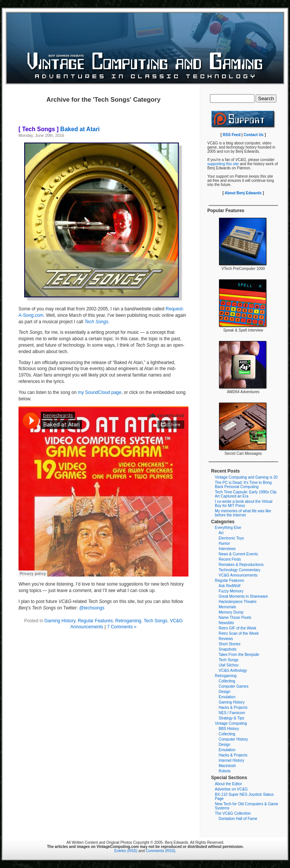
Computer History (233, 739)
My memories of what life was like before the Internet (243, 513)
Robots (225, 771)
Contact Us (254, 135)
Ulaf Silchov (229, 665)
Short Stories (230, 644)
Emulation (227, 697)
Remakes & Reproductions (241, 565)
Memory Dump (231, 612)
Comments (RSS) (160, 851)
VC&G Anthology (233, 670)
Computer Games (234, 686)
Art (221, 533)
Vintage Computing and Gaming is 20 (246, 477)
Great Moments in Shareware (243, 596)
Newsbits (226, 623)
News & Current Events (238, 554)
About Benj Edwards (243, 193)
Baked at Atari (59, 129)
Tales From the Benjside (239, 655)
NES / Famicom (232, 713)
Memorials (227, 607)
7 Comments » (122, 627)
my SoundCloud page (99, 392)
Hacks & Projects (233, 708)
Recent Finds (230, 559)
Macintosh (227, 766)
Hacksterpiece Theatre (238, 602)
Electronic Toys (231, 538)
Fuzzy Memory (231, 591)
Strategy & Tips (231, 718)
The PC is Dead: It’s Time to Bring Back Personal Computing (243, 485)
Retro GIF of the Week (238, 628)
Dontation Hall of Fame (238, 819)
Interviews (227, 549)
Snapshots (228, 649)
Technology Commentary (240, 570)
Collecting (227, 681)
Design (224, 692)
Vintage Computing (231, 723)
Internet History (231, 760)
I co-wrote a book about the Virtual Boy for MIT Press (244, 504)
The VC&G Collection (233, 813)
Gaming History (60, 621)
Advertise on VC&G (231, 789)
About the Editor (228, 784)
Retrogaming (128, 621)
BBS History (229, 729)
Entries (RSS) (126, 851)
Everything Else (228, 528)
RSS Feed (232, 135)
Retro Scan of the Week (239, 633)
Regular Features (95, 621)
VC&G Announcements (238, 575)
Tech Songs (155, 621)
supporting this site (223, 164)
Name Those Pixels (235, 618)
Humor (224, 543)
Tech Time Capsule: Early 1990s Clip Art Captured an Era (246, 494)
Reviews (226, 639)
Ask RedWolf (230, 586)
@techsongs (92, 608)
